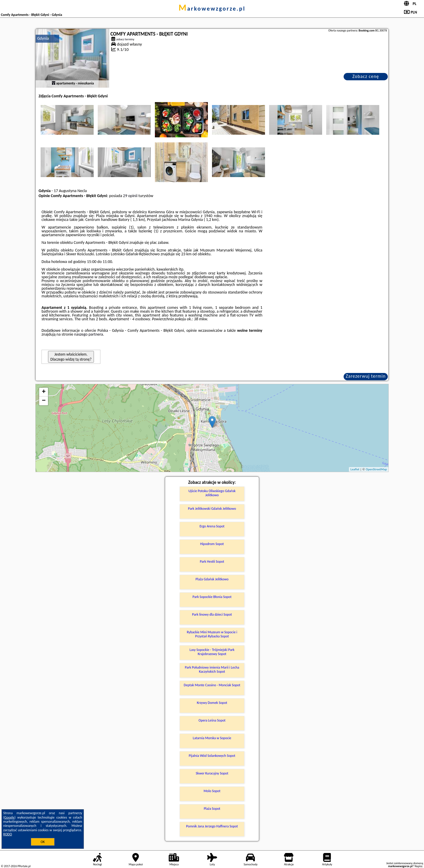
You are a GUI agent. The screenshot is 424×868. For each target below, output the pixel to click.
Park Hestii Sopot (212, 562)
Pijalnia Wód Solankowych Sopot (212, 756)
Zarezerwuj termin (366, 376)
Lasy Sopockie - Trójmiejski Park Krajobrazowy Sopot (212, 652)
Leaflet (355, 469)
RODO (8, 834)
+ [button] (44, 392)
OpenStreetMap (376, 469)
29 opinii (130, 196)
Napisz (419, 866)
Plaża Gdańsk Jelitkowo (212, 579)
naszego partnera (89, 334)
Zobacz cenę (366, 76)
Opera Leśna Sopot (212, 720)
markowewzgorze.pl (212, 9)
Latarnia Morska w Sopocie (212, 738)
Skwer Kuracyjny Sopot (212, 773)
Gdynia (43, 38)
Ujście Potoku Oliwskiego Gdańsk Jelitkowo (212, 493)
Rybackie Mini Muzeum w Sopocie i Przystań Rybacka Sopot (212, 634)
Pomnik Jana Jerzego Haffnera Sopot (212, 826)
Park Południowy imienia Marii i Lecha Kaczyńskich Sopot (212, 669)
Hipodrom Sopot (212, 544)
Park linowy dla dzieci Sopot (212, 614)
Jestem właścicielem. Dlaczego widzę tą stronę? (71, 357)
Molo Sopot (212, 791)
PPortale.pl (24, 866)
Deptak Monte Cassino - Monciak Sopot (212, 685)
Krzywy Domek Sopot (212, 703)
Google (10, 817)
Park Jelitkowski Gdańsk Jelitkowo (212, 509)
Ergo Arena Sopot (212, 526)
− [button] (44, 401)
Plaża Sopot (212, 809)
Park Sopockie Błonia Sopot (212, 597)
